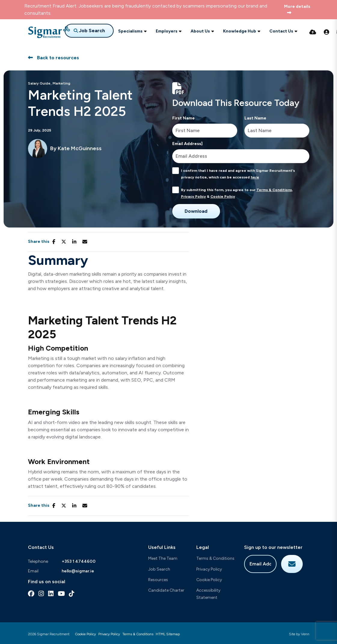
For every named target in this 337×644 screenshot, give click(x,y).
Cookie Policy (223, 197)
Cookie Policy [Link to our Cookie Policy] (85, 634)
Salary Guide (39, 83)
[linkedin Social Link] (51, 594)
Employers (167, 31)
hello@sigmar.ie (78, 571)
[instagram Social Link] (41, 594)
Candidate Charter (166, 590)
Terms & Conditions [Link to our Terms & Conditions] (138, 634)
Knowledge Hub (240, 31)
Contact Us (281, 31)
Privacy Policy (193, 197)
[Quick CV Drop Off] (313, 32)
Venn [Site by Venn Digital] (305, 634)
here (255, 177)
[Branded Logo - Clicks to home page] (49, 32)
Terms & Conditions (274, 190)
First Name (184, 118)
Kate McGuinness (80, 148)
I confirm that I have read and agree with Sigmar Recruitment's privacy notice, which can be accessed (238, 174)
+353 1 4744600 (79, 561)
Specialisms (130, 31)
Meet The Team (163, 558)
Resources (158, 580)
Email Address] (187, 144)
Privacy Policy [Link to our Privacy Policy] (109, 634)
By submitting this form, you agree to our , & (237, 193)
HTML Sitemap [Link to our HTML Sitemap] (168, 634)
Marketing (61, 83)
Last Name (255, 118)
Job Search (159, 569)
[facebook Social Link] (31, 594)
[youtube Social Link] (61, 594)
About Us (200, 31)
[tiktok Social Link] (72, 594)
